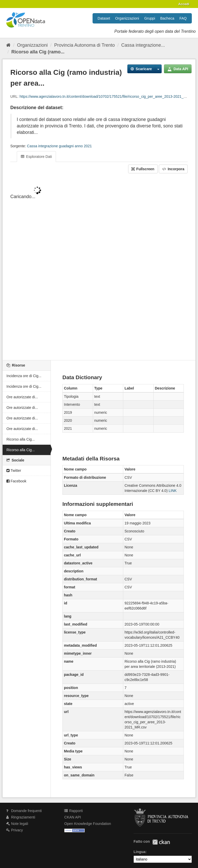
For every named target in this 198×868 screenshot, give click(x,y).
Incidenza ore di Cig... (24, 376)
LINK (173, 491)
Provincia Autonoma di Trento (84, 45)
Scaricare (141, 69)
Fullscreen (143, 169)
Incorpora (173, 169)
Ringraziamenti (21, 817)
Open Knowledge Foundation (88, 824)
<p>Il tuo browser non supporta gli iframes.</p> (99, 267)
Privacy (15, 830)
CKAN (161, 842)
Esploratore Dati (36, 157)
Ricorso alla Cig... (21, 439)
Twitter (14, 470)
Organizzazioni (127, 18)
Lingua (139, 852)
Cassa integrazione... (143, 45)
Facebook (16, 481)
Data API (178, 69)
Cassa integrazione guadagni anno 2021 (59, 146)
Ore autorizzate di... (22, 397)
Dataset (104, 18)
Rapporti (73, 811)
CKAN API (73, 817)
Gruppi (150, 18)
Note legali (17, 824)
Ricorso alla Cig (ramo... (38, 52)
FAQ (183, 18)
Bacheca (167, 18)
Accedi (184, 4)
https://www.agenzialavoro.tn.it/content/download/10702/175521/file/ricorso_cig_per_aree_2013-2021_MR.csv (108, 96)
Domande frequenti (24, 811)
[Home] (8, 45)
